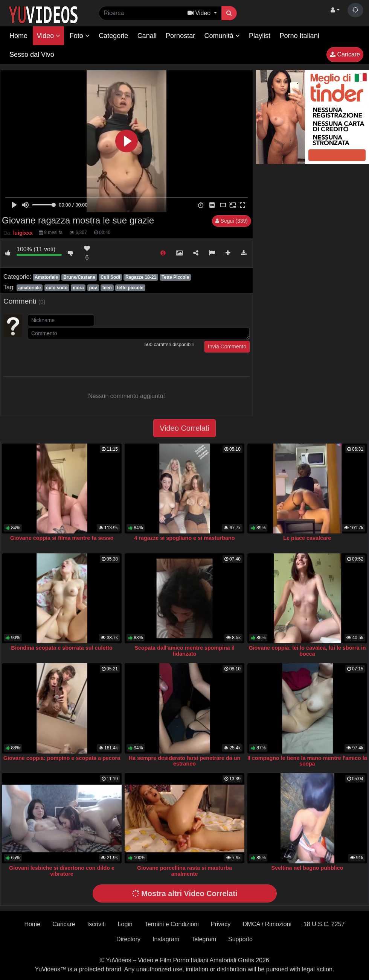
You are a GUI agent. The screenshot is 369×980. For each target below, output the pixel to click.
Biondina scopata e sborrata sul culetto (62, 648)
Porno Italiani (300, 36)
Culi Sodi (110, 277)
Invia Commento (227, 346)
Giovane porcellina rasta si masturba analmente (184, 871)
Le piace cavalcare (307, 538)
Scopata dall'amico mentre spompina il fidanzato (184, 651)
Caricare (345, 54)
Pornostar (180, 36)
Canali (147, 36)
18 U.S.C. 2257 (324, 924)
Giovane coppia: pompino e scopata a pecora (62, 758)
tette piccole (130, 288)
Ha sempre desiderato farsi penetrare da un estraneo (185, 761)
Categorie (113, 36)
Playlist (260, 36)
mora (78, 288)
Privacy (221, 924)
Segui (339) (232, 221)
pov (93, 288)
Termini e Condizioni (172, 924)
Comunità (222, 36)
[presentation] (85, 356)
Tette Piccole (175, 277)
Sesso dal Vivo (32, 55)
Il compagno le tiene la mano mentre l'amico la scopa (307, 761)
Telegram (204, 939)
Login (125, 924)
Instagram (166, 939)
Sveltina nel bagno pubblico (307, 868)
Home (18, 36)
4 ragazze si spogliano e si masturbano (184, 538)
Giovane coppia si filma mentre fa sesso (62, 538)
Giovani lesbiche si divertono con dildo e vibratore (62, 871)
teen (107, 288)
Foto (80, 36)
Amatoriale (46, 277)
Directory (128, 939)
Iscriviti (97, 924)
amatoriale (29, 288)
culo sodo (57, 288)
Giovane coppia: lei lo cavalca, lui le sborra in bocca (307, 651)
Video (48, 36)
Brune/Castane (79, 277)
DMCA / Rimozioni (267, 924)
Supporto (240, 939)
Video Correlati (184, 428)
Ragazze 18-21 (141, 277)
